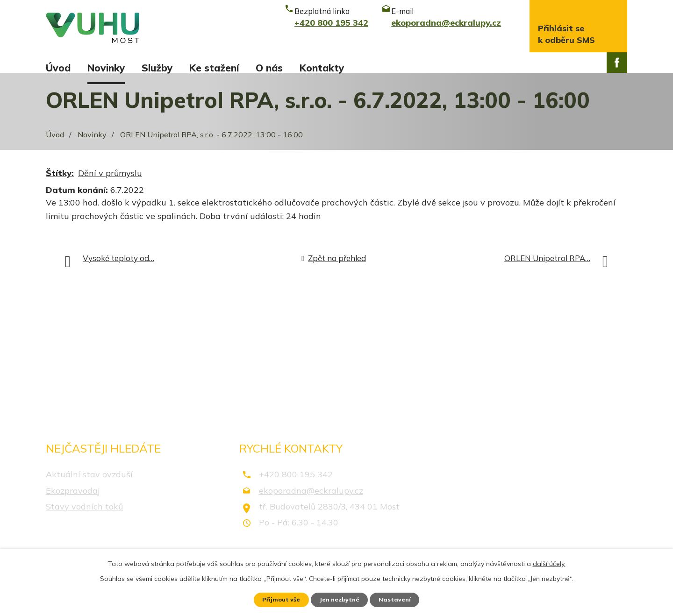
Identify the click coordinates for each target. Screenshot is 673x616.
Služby (157, 68)
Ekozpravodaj (73, 501)
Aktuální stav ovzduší (89, 485)
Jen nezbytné (341, 599)
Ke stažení (214, 68)
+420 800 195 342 (296, 485)
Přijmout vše (276, 599)
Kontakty (322, 68)
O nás (269, 68)
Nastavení (402, 599)
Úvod (58, 68)
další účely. (549, 561)
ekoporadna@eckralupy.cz (311, 501)
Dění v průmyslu (110, 184)
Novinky (106, 68)
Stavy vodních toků (84, 517)
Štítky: (60, 184)
